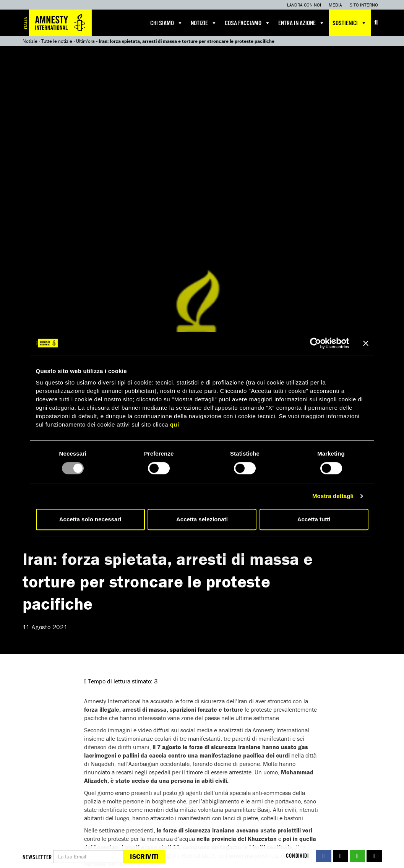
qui (175, 424)
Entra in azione (302, 23)
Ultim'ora (85, 41)
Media (335, 5)
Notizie (204, 23)
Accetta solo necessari (90, 519)
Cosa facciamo (248, 23)
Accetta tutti (314, 519)
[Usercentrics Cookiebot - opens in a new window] (316, 343)
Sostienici (350, 23)
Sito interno (364, 5)
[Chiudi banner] (366, 343)
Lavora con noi (304, 5)
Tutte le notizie (57, 41)
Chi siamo (167, 23)
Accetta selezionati (202, 519)
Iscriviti (144, 856)
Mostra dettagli (333, 496)
